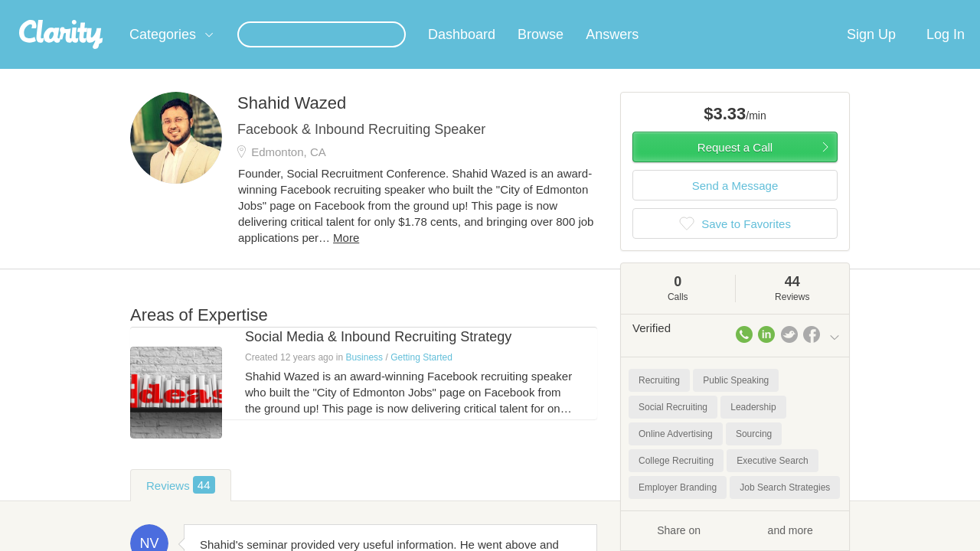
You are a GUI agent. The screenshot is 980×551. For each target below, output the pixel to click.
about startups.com (895, 10)
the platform (106, 9)
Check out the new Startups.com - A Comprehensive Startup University (674, 10)
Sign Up (871, 53)
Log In (946, 53)
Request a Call (735, 166)
